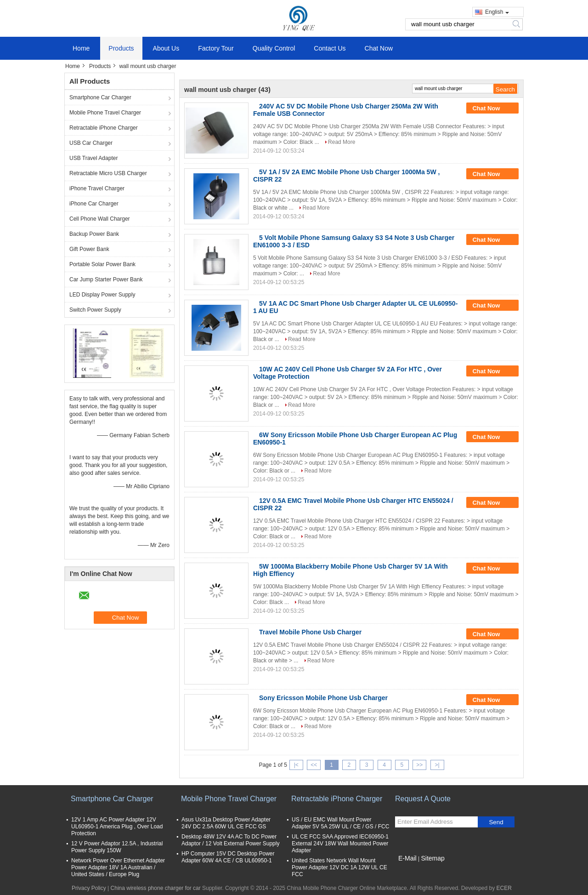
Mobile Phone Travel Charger (105, 113)
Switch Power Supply (95, 310)
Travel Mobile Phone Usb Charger (310, 632)
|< (296, 765)
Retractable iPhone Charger (104, 128)
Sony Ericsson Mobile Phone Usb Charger (323, 698)
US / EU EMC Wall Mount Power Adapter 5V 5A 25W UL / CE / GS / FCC (340, 823)
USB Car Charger (91, 143)
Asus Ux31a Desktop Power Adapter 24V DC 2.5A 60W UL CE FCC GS (226, 823)
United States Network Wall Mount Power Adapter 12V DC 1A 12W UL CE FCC (339, 867)
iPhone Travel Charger (97, 188)
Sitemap (433, 858)
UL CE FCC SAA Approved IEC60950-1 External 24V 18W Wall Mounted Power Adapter (340, 844)
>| (437, 765)
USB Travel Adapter (93, 158)
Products (121, 48)
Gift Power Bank (89, 249)
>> (419, 765)
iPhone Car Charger (94, 204)
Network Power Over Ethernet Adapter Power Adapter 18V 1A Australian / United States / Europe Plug (118, 867)
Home (81, 48)
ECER (504, 888)
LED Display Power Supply (102, 295)
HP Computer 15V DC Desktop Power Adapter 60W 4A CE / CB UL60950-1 (228, 857)
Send (496, 822)
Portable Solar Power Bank (102, 264)
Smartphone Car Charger (100, 97)
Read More (342, 142)
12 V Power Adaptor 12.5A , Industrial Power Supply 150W (117, 847)
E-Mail (407, 858)
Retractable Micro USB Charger (108, 173)
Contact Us (330, 48)
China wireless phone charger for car (156, 888)
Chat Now (379, 48)
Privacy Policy (89, 888)
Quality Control (274, 48)
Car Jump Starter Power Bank (106, 279)
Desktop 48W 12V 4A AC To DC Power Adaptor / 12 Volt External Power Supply (230, 840)
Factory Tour (216, 48)
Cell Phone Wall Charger (100, 219)
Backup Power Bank (94, 234)
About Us (166, 48)
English (497, 12)
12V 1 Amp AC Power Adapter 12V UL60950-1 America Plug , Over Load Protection (117, 827)
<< (314, 765)
